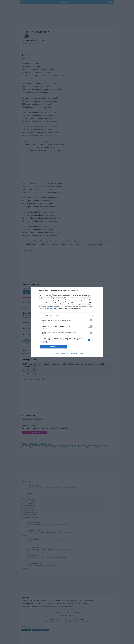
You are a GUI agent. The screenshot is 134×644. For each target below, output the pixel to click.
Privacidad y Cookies (77, 353)
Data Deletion (54, 353)
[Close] (99, 291)
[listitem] (67, 316)
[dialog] (67, 322)
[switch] (90, 320)
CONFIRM (54, 347)
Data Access (65, 353)
